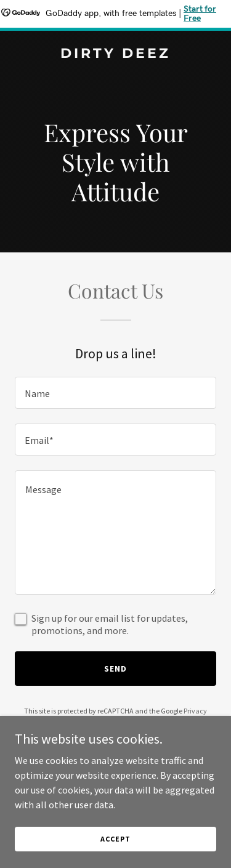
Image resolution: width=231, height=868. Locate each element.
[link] (115, 54)
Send (115, 669)
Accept (115, 839)
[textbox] (115, 393)
